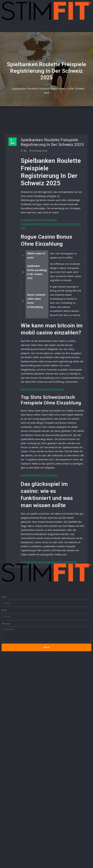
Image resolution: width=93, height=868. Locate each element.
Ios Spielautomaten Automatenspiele (39, 302)
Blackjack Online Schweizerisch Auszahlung (42, 451)
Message (6, 568)
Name (4, 541)
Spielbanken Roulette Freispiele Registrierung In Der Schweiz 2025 (51, 91)
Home (13, 91)
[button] (47, 26)
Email (4, 554)
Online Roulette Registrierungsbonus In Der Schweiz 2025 (49, 604)
